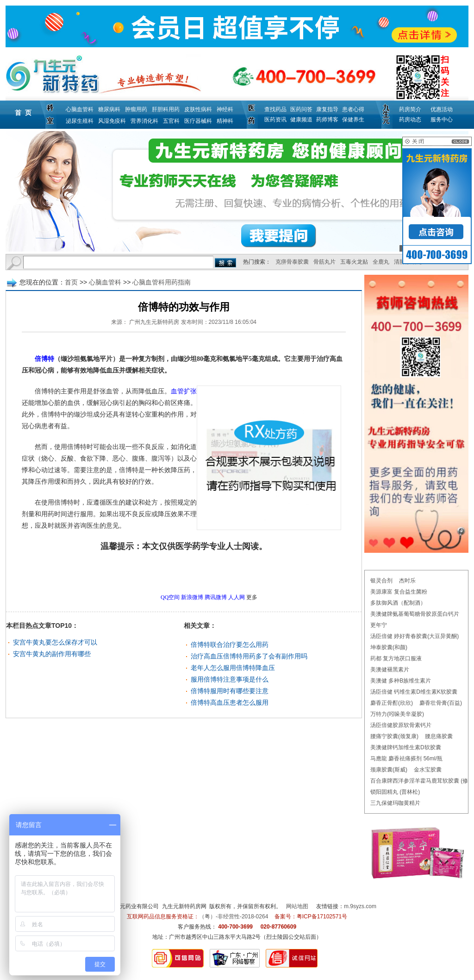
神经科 (225, 109)
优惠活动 (442, 109)
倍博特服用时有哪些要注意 (230, 691)
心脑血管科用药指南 (162, 282)
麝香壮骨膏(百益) (441, 703)
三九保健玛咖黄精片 (395, 803)
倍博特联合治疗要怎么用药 (230, 645)
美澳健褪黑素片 (390, 670)
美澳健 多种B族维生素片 (401, 681)
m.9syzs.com (360, 906)
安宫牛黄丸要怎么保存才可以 (55, 642)
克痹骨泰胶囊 (292, 262)
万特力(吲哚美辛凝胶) (397, 714)
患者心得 (353, 109)
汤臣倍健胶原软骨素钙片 (401, 725)
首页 (71, 282)
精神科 (225, 121)
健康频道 (301, 120)
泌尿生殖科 (80, 121)
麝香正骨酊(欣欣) (392, 703)
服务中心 (442, 120)
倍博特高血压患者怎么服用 (230, 702)
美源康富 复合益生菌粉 (399, 592)
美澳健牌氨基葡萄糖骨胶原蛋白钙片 (415, 614)
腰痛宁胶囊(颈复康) (394, 736)
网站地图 (297, 906)
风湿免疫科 (112, 121)
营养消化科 (144, 121)
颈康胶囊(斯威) (389, 770)
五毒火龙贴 (354, 262)
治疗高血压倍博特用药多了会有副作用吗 (249, 656)
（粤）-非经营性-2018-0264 (234, 917)
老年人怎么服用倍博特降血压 (233, 668)
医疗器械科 (198, 121)
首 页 (23, 113)
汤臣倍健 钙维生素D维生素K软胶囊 (414, 692)
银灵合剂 (381, 581)
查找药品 (275, 109)
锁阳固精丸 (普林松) (395, 792)
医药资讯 (275, 120)
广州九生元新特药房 (154, 322)
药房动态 (410, 120)
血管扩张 (184, 391)
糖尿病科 (109, 109)
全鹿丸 (381, 262)
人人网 (237, 597)
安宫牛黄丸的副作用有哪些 (52, 654)
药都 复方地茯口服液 (396, 658)
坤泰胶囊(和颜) (389, 647)
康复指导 (327, 109)
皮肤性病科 (198, 109)
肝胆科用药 (166, 109)
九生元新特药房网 (184, 906)
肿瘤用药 (136, 109)
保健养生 (353, 120)
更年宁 (379, 625)
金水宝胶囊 (428, 770)
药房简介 (410, 109)
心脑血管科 (80, 109)
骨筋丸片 (324, 262)
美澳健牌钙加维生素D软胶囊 (406, 747)
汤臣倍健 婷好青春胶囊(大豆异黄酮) (415, 636)
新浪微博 (192, 597)
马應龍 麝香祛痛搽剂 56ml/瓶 (406, 759)
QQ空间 (170, 597)
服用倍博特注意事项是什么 (230, 679)
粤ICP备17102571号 (322, 917)
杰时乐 (407, 581)
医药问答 (301, 109)
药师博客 (327, 120)
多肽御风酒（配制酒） (398, 603)
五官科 (171, 121)
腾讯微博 (216, 597)
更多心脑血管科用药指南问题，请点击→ (164, 572)
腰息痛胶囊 (439, 736)
